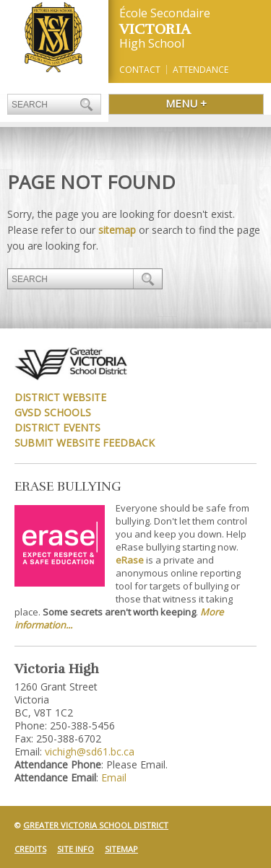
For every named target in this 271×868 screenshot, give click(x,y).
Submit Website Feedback (85, 443)
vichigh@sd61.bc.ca (90, 751)
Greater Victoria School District (96, 825)
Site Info (76, 849)
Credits (30, 849)
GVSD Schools (53, 412)
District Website (60, 397)
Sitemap (121, 849)
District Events (57, 428)
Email (114, 777)
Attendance (201, 70)
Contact (140, 70)
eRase (130, 560)
